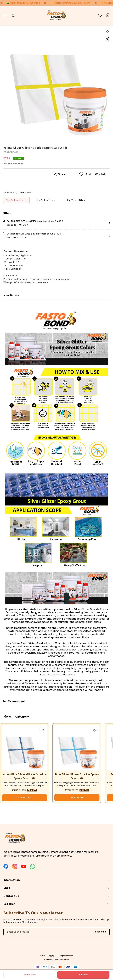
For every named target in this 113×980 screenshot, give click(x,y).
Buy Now (83, 975)
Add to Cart (30, 975)
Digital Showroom (62, 959)
